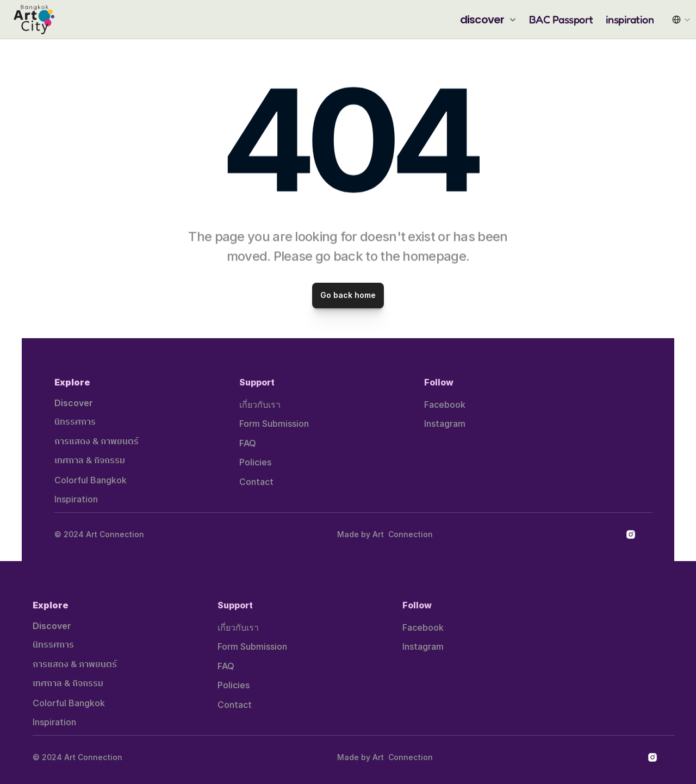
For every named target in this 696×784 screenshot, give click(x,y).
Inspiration (76, 499)
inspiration (630, 20)
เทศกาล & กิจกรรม (90, 461)
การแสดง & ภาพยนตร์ (97, 442)
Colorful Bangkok (91, 480)
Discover (74, 403)
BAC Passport (561, 20)
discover (482, 20)
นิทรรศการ (75, 422)
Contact (256, 482)
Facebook (445, 405)
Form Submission (274, 424)
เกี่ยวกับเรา (260, 405)
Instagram (445, 424)
